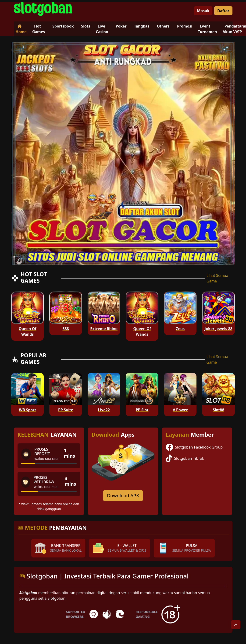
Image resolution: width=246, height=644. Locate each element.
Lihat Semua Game (217, 278)
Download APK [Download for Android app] (123, 496)
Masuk (203, 11)
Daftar (223, 11)
